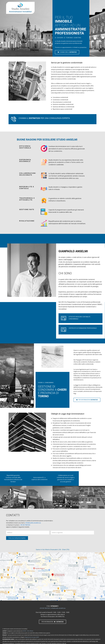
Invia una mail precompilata (17, 538)
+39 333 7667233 (25, 525)
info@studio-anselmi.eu (33, 523)
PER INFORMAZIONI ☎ (53, 622)
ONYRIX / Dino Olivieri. (28, 631)
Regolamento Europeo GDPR (32, 637)
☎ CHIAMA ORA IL (67, 52)
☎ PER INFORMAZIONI (87, 400)
